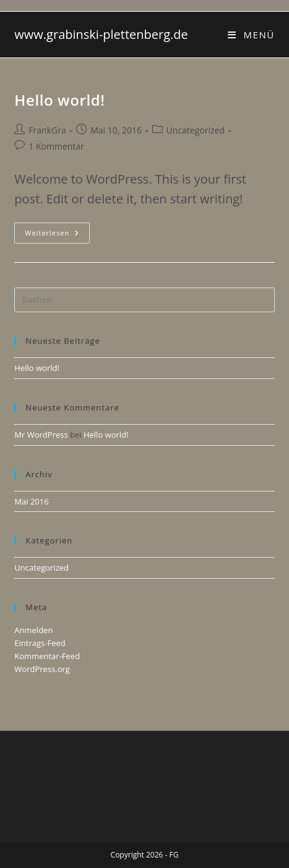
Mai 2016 (31, 501)
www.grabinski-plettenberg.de (101, 34)
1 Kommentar (56, 146)
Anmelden (33, 630)
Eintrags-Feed (40, 643)
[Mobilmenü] (251, 35)
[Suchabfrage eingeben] (144, 300)
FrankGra (47, 130)
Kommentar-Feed (47, 656)
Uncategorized (196, 130)
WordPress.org (42, 669)
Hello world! (59, 100)
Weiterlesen (57, 235)
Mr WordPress (41, 435)
